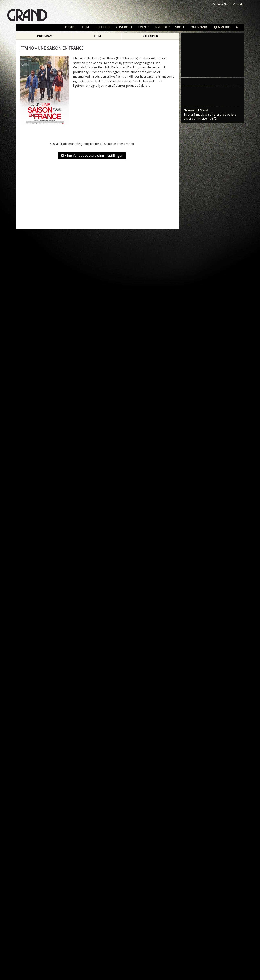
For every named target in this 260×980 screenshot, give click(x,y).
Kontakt (238, 4)
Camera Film (221, 4)
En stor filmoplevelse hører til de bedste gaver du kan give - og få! (210, 116)
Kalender (150, 36)
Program (45, 36)
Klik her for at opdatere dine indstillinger (92, 156)
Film (97, 36)
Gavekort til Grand (196, 110)
